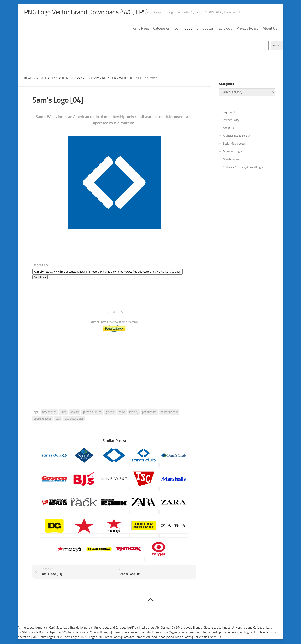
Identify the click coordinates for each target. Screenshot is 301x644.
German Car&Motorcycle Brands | (182, 628)
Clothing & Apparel (72, 79)
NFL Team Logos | (111, 637)
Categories (161, 29)
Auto (63, 413)
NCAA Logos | (90, 637)
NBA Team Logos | (69, 637)
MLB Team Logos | (45, 637)
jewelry (134, 413)
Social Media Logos (234, 144)
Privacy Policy (248, 29)
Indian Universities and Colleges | (245, 628)
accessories (49, 413)
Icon (177, 29)
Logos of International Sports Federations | (216, 633)
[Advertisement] (151, 60)
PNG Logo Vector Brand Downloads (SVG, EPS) (94, 12)
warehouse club (74, 419)
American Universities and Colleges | (105, 628)
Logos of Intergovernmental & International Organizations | (151, 633)
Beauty (74, 413)
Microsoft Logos (233, 152)
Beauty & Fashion (38, 79)
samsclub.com (169, 413)
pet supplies (149, 413)
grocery (110, 413)
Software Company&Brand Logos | (145, 637)
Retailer (109, 79)
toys (58, 419)
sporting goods (43, 419)
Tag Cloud (225, 29)
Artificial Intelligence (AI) (237, 136)
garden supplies (92, 413)
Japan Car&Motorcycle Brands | (70, 633)
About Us (270, 29)
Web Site (126, 79)
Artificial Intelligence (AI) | (144, 628)
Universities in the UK (207, 637)
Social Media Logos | (180, 637)
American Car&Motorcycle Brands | (59, 628)
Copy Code (40, 278)
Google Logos (231, 160)
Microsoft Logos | (101, 633)
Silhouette (205, 29)
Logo (189, 29)
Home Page (140, 29)
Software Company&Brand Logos (243, 168)
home (122, 413)
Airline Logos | (27, 628)
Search (277, 46)
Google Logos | (214, 628)
